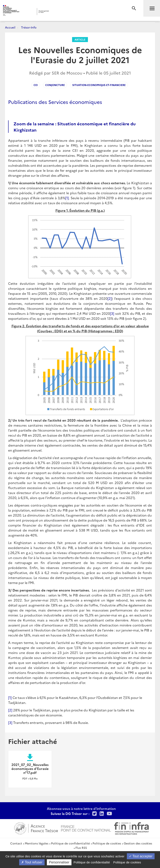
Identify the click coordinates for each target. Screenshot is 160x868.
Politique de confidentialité (70, 843)
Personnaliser (59, 862)
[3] (112, 313)
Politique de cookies (107, 843)
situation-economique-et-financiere (99, 85)
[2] (110, 298)
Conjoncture (55, 85)
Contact (16, 843)
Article (80, 39)
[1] (67, 198)
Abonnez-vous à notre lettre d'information (81, 808)
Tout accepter (141, 856)
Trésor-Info (29, 27)
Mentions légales (37, 843)
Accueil (10, 27)
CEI (36, 85)
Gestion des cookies (138, 843)
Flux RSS (81, 848)
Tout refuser (32, 862)
